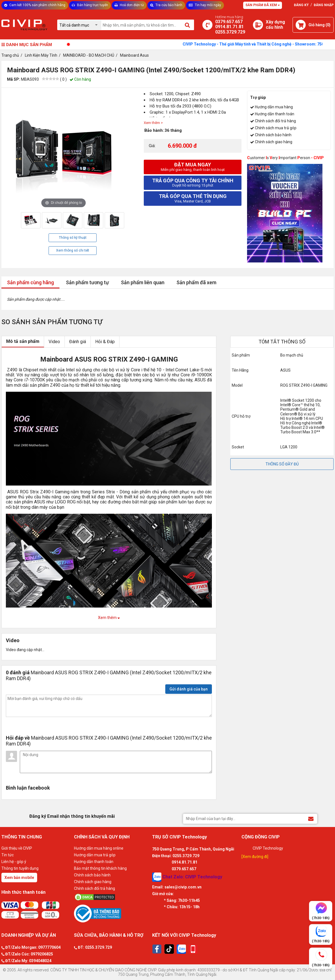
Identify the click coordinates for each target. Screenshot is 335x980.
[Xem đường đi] (255, 857)
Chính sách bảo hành (273, 135)
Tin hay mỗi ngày (205, 5)
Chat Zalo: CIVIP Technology (187, 877)
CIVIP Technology (268, 848)
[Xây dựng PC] (258, 25)
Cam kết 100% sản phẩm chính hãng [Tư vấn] (35, 5)
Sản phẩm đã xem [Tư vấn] (263, 5)
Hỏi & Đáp (105, 342)
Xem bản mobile (19, 878)
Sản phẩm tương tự (87, 282)
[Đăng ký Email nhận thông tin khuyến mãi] (311, 818)
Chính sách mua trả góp (276, 128)
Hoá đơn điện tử (129, 5)
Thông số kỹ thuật (73, 238)
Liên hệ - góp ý (14, 862)
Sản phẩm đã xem (196, 282)
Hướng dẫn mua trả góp (95, 855)
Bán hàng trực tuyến (90, 5)
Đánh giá (78, 342)
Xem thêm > (153, 123)
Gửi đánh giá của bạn (189, 689)
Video (54, 342)
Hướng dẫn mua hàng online (99, 848)
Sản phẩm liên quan (143, 282)
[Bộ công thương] (112, 913)
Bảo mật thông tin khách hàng (100, 868)
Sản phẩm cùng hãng (30, 282)
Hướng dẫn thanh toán (275, 114)
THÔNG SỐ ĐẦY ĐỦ (282, 464)
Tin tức (8, 855)
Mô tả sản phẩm (23, 341)
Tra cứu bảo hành (166, 5)
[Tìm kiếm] (188, 25)
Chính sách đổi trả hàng (275, 121)
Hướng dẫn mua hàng (274, 107)
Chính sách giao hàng (274, 142)
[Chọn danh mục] (80, 25)
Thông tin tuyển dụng (20, 868)
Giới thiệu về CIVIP (17, 848)
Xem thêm (109, 618)
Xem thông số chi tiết (73, 250)
